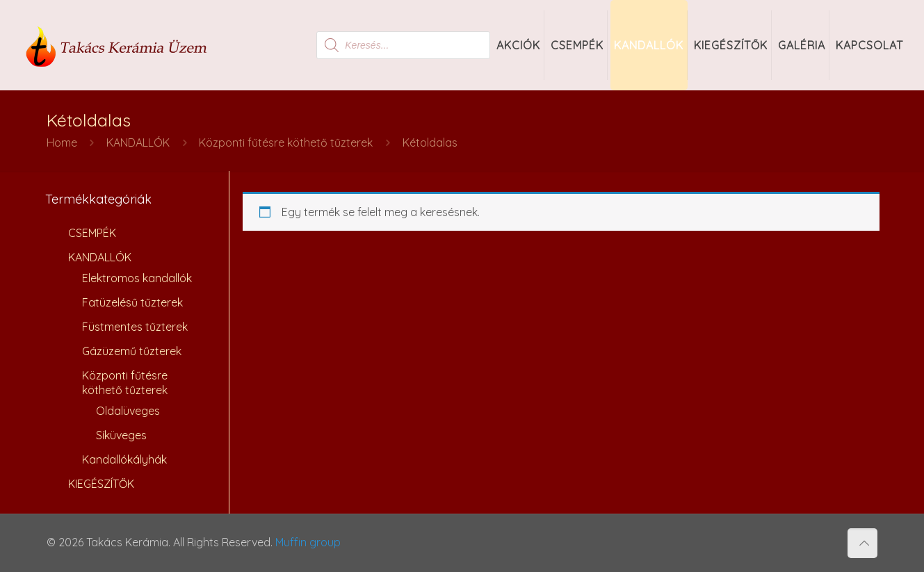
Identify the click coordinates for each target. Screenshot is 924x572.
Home (62, 142)
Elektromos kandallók (137, 278)
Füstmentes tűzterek (135, 327)
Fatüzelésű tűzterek (132, 302)
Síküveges (121, 435)
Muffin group (308, 542)
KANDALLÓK (138, 142)
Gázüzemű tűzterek (132, 351)
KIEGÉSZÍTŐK (101, 484)
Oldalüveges (128, 411)
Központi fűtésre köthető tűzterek (286, 142)
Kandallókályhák (124, 459)
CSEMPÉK (92, 233)
